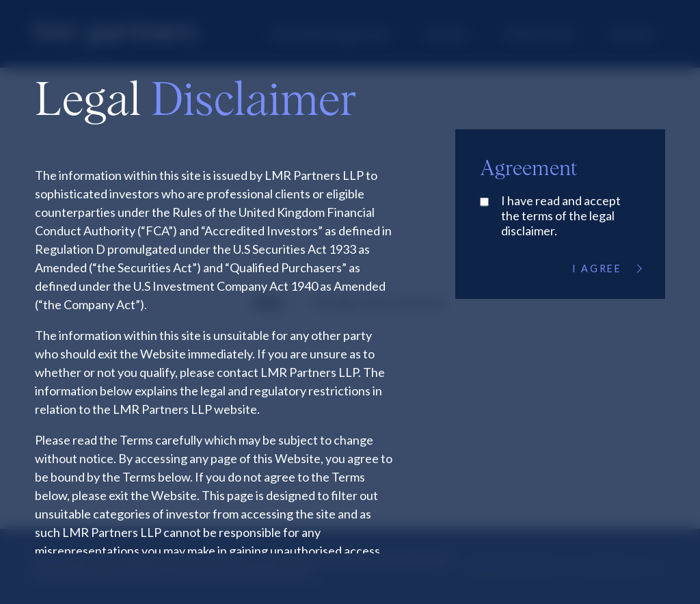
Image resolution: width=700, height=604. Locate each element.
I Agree (606, 268)
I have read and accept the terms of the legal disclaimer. (561, 215)
